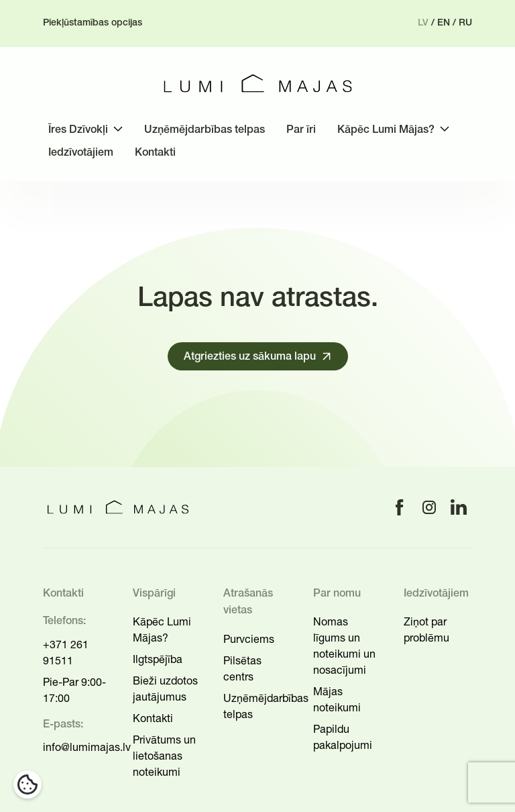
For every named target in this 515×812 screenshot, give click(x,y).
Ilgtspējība (158, 659)
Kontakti (153, 718)
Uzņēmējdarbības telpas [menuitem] (205, 130)
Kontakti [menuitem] (155, 153)
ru (465, 23)
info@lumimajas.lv (87, 747)
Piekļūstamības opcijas (93, 23)
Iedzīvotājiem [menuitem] (81, 153)
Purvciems (249, 639)
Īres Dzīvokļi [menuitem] (78, 130)
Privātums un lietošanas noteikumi (164, 756)
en (444, 23)
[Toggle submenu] (118, 129)
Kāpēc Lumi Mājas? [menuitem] (386, 130)
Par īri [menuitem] (301, 130)
